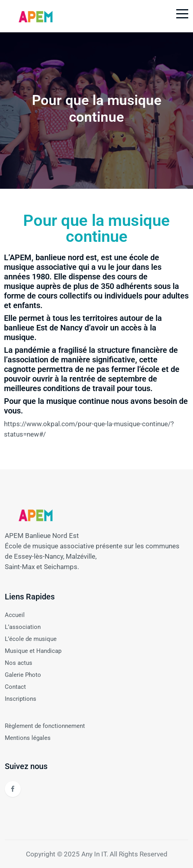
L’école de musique (31, 639)
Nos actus (19, 663)
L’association (23, 627)
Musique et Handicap (33, 651)
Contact (15, 687)
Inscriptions (21, 699)
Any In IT (94, 854)
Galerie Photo (23, 675)
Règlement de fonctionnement (45, 726)
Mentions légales (28, 738)
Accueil (15, 615)
